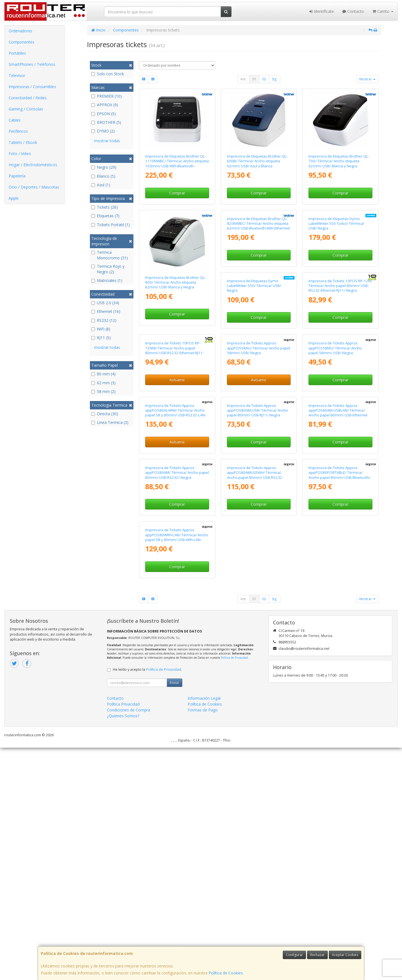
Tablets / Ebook (23, 142)
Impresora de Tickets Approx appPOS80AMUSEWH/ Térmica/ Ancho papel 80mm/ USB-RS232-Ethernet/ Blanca (173, 769)
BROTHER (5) (106, 122)
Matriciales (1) (107, 280)
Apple (14, 198)
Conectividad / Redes (28, 98)
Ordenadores (21, 31)
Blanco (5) (103, 176)
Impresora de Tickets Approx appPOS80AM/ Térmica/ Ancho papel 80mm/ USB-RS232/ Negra (340, 646)
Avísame (340, 435)
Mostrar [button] (367, 79)
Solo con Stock (108, 74)
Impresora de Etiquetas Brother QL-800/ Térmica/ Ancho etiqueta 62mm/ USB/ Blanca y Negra (176, 282)
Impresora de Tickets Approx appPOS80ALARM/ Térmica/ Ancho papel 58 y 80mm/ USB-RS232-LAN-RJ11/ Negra (339, 527)
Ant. (243, 79)
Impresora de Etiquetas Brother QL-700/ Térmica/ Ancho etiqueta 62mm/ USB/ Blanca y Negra (339, 161)
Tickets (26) (105, 207)
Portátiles (17, 53)
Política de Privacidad (234, 890)
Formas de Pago (203, 942)
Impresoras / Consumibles (32, 87)
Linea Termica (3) (110, 422)
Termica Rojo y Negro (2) (108, 269)
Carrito (383, 11)
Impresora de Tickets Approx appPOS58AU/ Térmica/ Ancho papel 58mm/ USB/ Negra (177, 525)
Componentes (21, 42)
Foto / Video (20, 154)
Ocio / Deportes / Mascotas (34, 187)
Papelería (17, 176)
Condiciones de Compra (129, 942)
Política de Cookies (226, 973)
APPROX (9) (105, 105)
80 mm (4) (103, 374)
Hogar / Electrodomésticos (33, 165)
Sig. (275, 79)
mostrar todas (107, 141)
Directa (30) (105, 414)
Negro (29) (104, 167)
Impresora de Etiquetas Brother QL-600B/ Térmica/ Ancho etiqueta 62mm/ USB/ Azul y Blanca (257, 161)
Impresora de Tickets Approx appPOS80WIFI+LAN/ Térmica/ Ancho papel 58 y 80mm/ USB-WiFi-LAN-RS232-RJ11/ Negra (340, 769)
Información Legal (204, 930)
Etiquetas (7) (105, 216)
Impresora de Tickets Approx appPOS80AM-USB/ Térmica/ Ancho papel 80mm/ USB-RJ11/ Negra (176, 646)
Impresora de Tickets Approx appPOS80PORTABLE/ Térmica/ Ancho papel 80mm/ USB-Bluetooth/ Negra (258, 769)
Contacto (353, 11)
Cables (15, 120)
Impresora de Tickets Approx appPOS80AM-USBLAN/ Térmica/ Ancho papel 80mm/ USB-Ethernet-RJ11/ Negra (257, 648)
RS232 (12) (104, 320)
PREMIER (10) (107, 96)
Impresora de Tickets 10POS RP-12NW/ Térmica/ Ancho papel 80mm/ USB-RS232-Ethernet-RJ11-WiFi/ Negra (338, 406)
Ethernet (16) (106, 311)
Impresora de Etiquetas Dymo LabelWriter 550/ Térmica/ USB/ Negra (172, 403)
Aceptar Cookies (345, 955)
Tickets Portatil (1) (111, 225)
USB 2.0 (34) (105, 303)
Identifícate (322, 11)
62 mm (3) (103, 383)
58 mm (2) (103, 391)
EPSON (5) (104, 114)
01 (254, 79)
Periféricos (18, 131)
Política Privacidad (123, 936)
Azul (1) (101, 185)
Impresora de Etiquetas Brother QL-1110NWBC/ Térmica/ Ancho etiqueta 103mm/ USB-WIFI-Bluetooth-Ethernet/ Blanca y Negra (177, 163)
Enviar (174, 915)
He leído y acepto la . (147, 902)
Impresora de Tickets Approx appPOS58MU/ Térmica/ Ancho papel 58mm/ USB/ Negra (254, 525)
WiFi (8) (101, 329)
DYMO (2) (103, 131)
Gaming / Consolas (26, 109)
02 (264, 79)
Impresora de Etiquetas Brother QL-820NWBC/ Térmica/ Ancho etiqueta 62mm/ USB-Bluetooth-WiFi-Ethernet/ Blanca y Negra (259, 285)
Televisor (17, 75)
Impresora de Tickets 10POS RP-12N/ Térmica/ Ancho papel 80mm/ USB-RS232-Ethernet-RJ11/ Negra (259, 403)
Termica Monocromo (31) (110, 255)
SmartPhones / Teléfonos (32, 64)
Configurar (294, 955)
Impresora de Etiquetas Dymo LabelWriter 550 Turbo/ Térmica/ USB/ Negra (336, 282)
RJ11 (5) (101, 338)
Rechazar (317, 955)
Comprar (177, 193)
